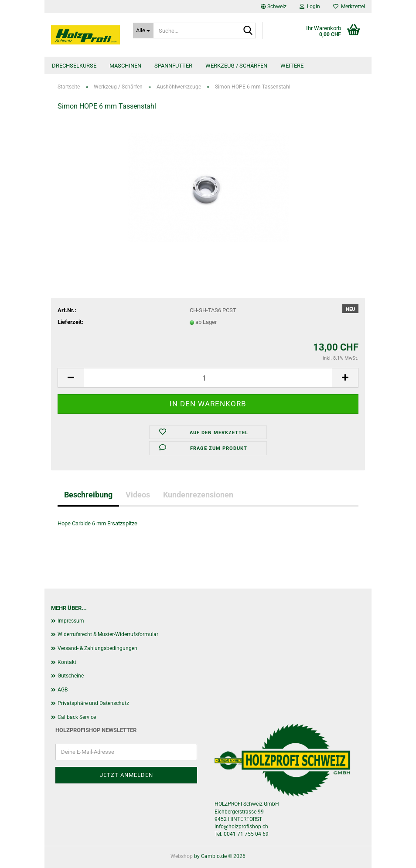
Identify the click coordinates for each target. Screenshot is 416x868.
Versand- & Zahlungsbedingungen (97, 648)
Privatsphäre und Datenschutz (93, 703)
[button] (274, 7)
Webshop (182, 856)
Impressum (71, 621)
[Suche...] (143, 31)
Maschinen (125, 66)
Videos (138, 495)
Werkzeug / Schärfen (236, 66)
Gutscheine (71, 676)
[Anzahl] (208, 378)
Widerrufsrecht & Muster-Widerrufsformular (108, 634)
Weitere (292, 66)
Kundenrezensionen (198, 495)
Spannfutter (173, 66)
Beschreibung (88, 495)
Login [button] (310, 7)
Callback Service (77, 717)
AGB (63, 690)
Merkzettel (349, 7)
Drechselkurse (74, 66)
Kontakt (67, 662)
